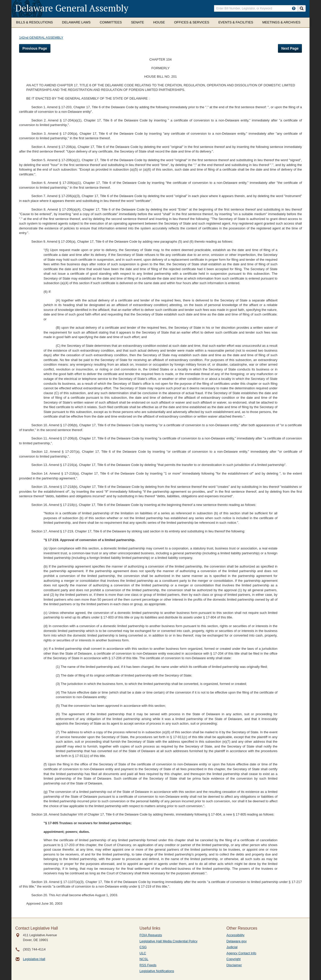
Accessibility (236, 935)
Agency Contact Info (241, 953)
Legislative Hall (34, 959)
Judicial (232, 947)
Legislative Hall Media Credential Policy (169, 941)
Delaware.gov (237, 941)
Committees (111, 22)
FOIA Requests (151, 935)
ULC (143, 953)
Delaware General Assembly (72, 8)
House (159, 22)
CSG (143, 947)
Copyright (234, 959)
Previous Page (35, 48)
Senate (137, 22)
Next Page (290, 48)
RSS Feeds (148, 965)
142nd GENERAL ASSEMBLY (41, 38)
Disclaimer (234, 965)
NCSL (144, 959)
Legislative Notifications (157, 971)
